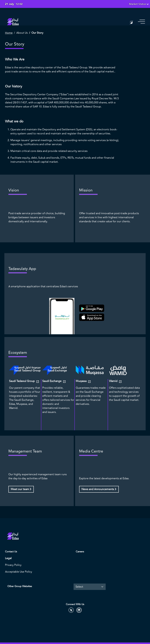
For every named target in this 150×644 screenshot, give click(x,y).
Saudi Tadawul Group (22, 381)
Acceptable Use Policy (19, 572)
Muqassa (81, 381)
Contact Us (11, 552)
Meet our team (21, 489)
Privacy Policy (13, 565)
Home (9, 33)
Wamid (114, 381)
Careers (80, 552)
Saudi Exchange (52, 381)
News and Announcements (99, 489)
